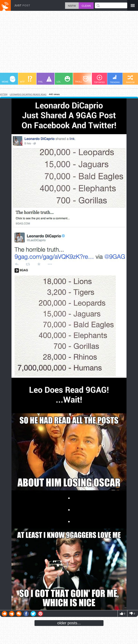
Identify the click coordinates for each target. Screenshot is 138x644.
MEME (9, 80)
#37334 (4, 94)
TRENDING (115, 79)
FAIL (45, 80)
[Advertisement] (69, 43)
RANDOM (130, 79)
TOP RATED (99, 79)
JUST (22, 5)
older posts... (69, 623)
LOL (63, 80)
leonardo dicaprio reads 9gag (28, 94)
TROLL (82, 80)
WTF (26, 80)
